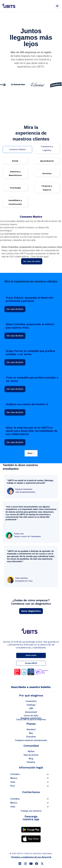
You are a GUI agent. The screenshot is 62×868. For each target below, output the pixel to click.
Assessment (31, 712)
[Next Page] (31, 453)
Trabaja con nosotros (31, 811)
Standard (31, 729)
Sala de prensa (31, 755)
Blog (31, 759)
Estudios (31, 762)
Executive (31, 737)
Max (31, 733)
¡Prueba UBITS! (31, 663)
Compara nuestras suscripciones (31, 740)
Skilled (31, 751)
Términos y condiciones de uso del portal (31, 857)
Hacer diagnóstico (31, 611)
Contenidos (31, 701)
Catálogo (31, 705)
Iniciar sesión (31, 655)
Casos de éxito (31, 716)
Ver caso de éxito (32, 261)
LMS (31, 708)
